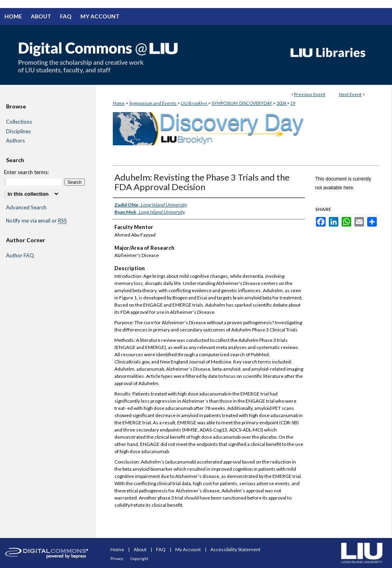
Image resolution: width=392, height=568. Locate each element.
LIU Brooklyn (194, 103)
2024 (282, 103)
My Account (188, 549)
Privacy (117, 558)
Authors (15, 141)
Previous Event (310, 94)
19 (293, 103)
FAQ (161, 549)
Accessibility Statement (235, 549)
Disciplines (18, 131)
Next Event (350, 94)
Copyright (139, 558)
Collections (19, 122)
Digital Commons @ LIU (140, 55)
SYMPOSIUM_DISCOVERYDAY (242, 103)
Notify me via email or (36, 221)
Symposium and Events (153, 103)
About (140, 549)
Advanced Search (26, 207)
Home (119, 103)
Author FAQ (20, 256)
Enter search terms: (26, 172)
